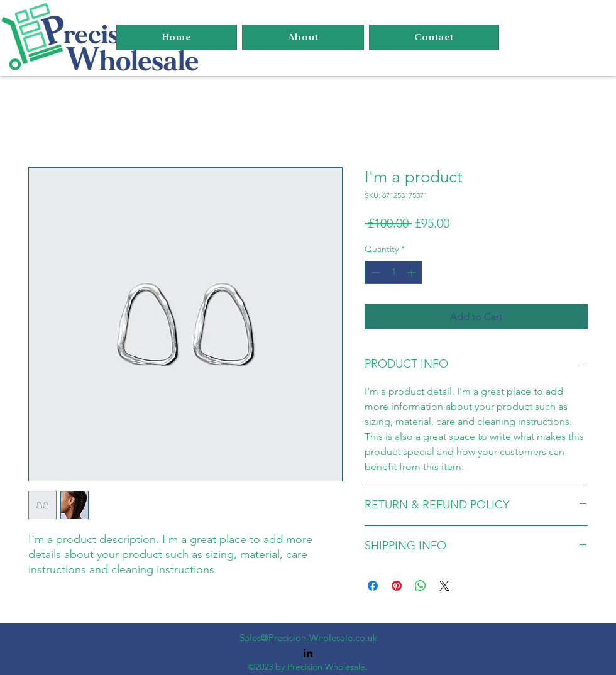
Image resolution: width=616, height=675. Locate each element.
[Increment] (413, 272)
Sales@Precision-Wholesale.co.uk (308, 638)
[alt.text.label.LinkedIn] (308, 653)
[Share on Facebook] (373, 586)
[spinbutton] (393, 272)
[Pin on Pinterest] (397, 586)
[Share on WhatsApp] (421, 586)
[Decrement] (374, 272)
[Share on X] (444, 586)
